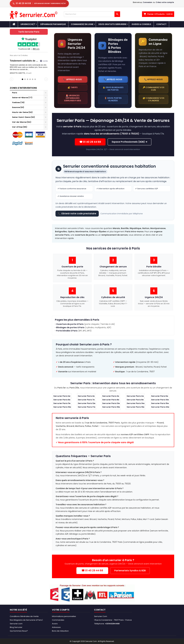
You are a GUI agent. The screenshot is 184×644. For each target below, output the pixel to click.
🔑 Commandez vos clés (154, 89)
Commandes (58, 620)
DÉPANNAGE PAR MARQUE (53, 24)
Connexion (147, 2)
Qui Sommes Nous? (19, 631)
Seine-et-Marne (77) (22, 98)
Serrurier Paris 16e (62, 407)
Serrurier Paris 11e (62, 403)
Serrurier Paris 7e (86, 400)
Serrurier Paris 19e (135, 407)
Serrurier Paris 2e (86, 396)
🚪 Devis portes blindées (113, 99)
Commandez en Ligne (82, 24)
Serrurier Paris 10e (160, 400)
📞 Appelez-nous (73, 79)
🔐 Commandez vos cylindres (154, 99)
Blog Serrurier (16, 627)
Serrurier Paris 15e (160, 403)
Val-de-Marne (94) (22, 122)
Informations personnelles (64, 616)
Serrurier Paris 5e (160, 396)
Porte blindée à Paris (67, 331)
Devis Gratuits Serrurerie (112, 24)
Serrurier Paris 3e (111, 396)
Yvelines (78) (18, 102)
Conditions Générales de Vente (24, 616)
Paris (15, 93)
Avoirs (55, 624)
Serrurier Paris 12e (87, 403)
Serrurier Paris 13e (111, 403)
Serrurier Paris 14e (136, 403)
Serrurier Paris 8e (111, 400)
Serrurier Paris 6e (62, 400)
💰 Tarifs (73, 87)
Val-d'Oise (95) (20, 127)
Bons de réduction (60, 631)
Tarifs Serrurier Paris (29, 32)
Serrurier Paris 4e (135, 396)
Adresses (56, 627)
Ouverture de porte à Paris (70, 324)
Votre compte (61, 610)
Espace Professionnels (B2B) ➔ (130, 142)
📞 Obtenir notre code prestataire (77, 214)
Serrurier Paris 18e (111, 407)
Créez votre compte (165, 2)
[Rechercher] (92, 14)
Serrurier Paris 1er (62, 396)
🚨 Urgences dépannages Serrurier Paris (73, 98)
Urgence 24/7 (28, 24)
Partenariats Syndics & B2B (130, 571)
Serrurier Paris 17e (87, 407)
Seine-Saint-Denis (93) (23, 117)
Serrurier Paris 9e (135, 400)
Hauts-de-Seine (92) (22, 112)
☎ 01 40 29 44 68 (90, 142)
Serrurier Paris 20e (160, 407)
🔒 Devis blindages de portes (113, 89)
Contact (161, 24)
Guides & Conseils (141, 24)
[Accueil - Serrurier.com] (14, 24)
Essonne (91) (18, 107)
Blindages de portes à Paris (70, 327)
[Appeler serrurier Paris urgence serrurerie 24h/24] (39, 4)
